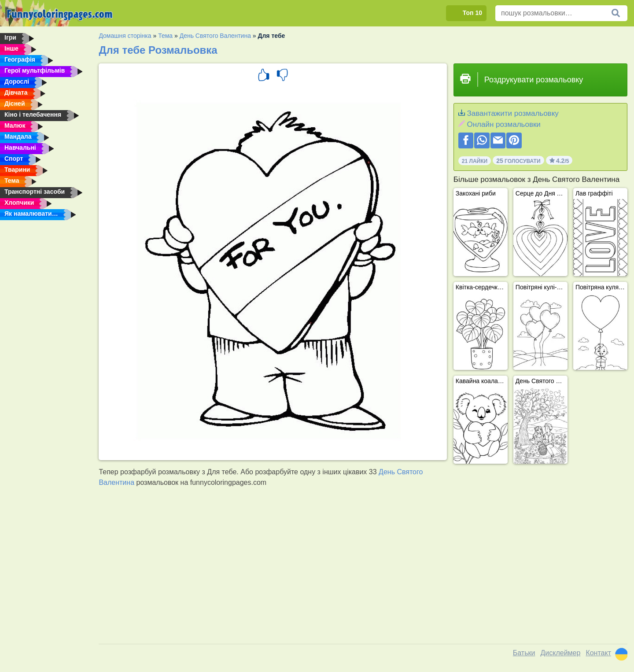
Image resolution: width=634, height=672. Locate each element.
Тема (165, 36)
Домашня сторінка (125, 36)
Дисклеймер (560, 653)
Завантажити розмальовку (512, 113)
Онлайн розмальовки (503, 124)
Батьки (524, 653)
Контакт (598, 653)
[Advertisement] (363, 568)
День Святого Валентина (215, 36)
